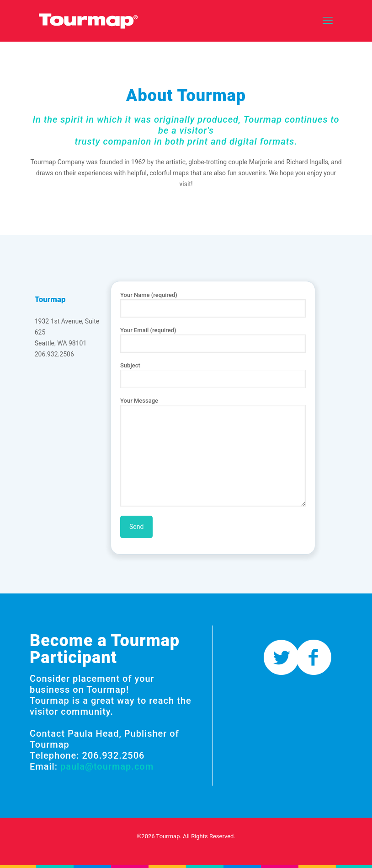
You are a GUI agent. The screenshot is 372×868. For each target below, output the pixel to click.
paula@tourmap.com (107, 766)
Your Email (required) (213, 340)
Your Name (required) (213, 305)
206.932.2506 (54, 354)
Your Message (213, 452)
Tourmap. (169, 836)
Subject (213, 375)
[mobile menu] (328, 21)
